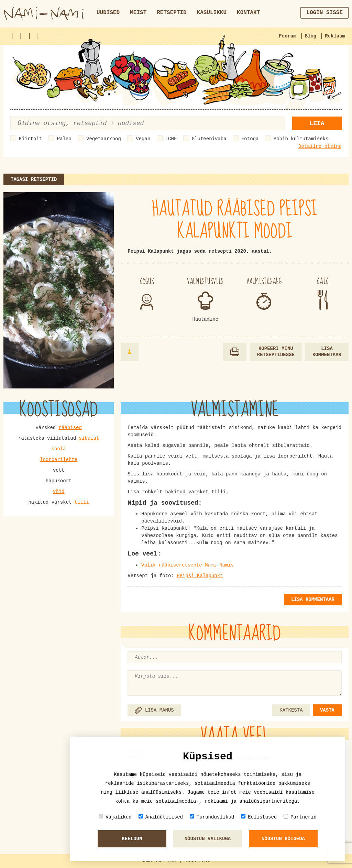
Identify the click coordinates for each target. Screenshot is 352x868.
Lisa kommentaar (327, 352)
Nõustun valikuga (208, 839)
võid (59, 492)
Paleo (64, 139)
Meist (138, 13)
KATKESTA (291, 710)
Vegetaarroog (104, 139)
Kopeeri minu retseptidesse (276, 352)
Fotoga (250, 139)
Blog (311, 36)
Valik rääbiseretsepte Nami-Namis (188, 565)
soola (59, 449)
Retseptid (172, 13)
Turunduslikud (212, 817)
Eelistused (259, 817)
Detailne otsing (320, 146)
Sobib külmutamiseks (301, 139)
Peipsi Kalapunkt (200, 576)
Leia (317, 123)
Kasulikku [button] (212, 13)
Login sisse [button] (324, 13)
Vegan (143, 139)
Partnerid (300, 817)
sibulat (89, 438)
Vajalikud (115, 817)
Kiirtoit (30, 139)
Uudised (108, 13)
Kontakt (248, 13)
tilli (82, 502)
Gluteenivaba (209, 139)
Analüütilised (161, 817)
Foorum (287, 36)
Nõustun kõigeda (283, 839)
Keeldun (132, 839)
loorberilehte (59, 460)
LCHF (171, 139)
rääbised (70, 428)
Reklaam (335, 36)
